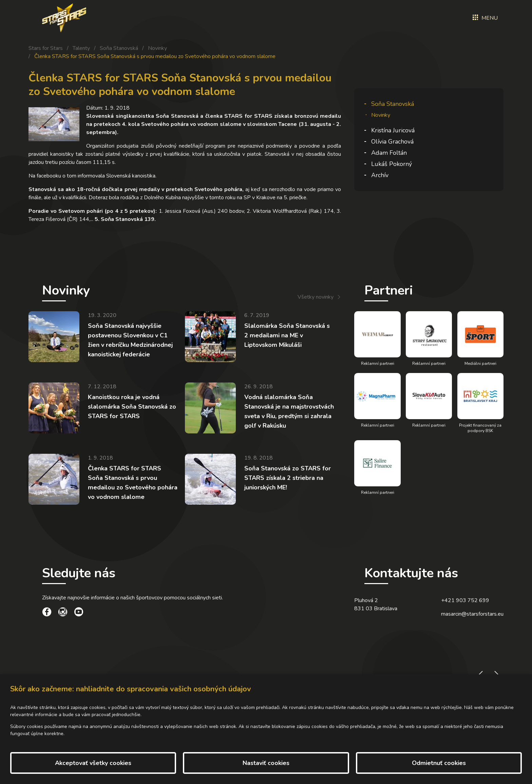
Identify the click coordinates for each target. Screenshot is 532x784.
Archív (380, 175)
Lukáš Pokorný (392, 164)
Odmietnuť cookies (439, 763)
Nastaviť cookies (266, 763)
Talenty (81, 48)
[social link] (47, 619)
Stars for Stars (46, 48)
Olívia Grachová (392, 142)
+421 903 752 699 (465, 607)
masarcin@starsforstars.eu (472, 620)
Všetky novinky (316, 297)
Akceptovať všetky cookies (93, 763)
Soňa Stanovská (119, 48)
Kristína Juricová (393, 130)
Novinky (157, 48)
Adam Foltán (389, 153)
